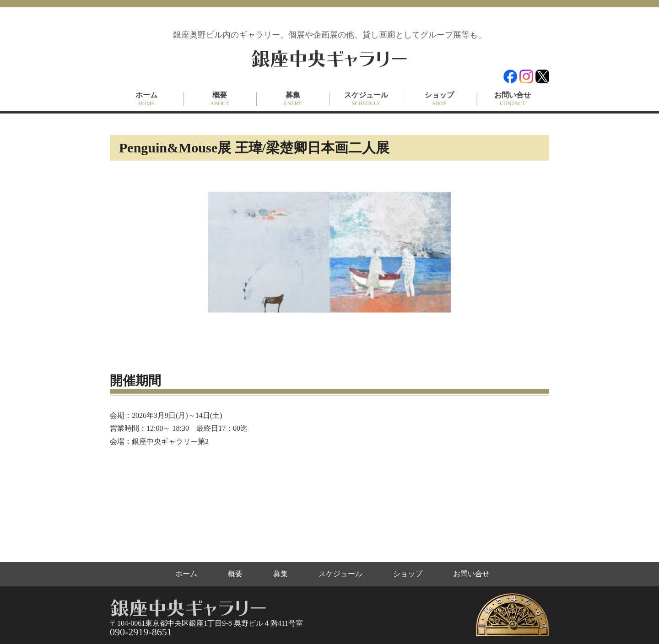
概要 (220, 99)
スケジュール (366, 99)
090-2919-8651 (141, 632)
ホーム (146, 99)
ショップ (439, 99)
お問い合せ (513, 99)
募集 (293, 99)
